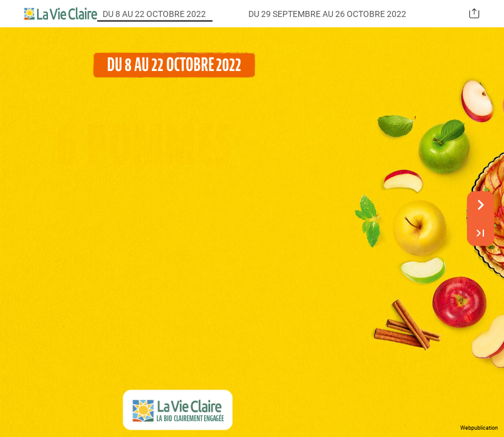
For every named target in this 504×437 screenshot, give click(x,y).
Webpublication (479, 428)
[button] (474, 14)
